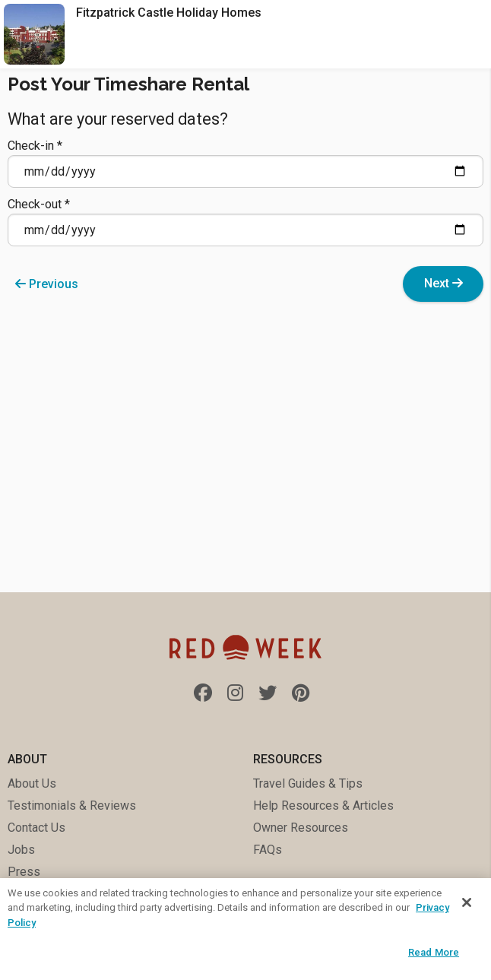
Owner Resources (301, 828)
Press (24, 872)
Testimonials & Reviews (72, 806)
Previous (47, 284)
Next (443, 283)
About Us (32, 783)
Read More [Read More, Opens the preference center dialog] (434, 952)
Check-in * (245, 163)
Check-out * (245, 222)
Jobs (21, 850)
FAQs (268, 850)
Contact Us (36, 828)
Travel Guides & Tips (308, 783)
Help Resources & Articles (323, 806)
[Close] (467, 902)
